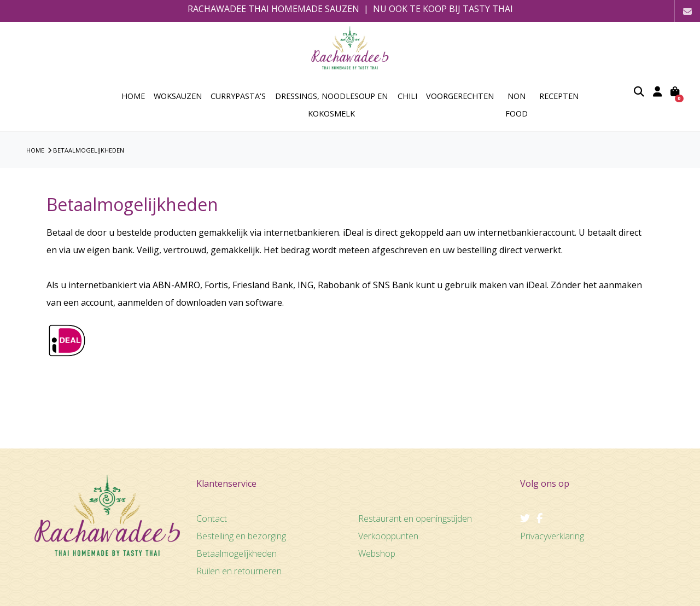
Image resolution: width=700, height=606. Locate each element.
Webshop (377, 553)
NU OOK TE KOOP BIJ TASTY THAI (443, 9)
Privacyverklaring (552, 536)
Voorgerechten (460, 96)
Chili (407, 96)
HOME (35, 150)
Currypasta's (238, 96)
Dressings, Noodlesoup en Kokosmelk (331, 105)
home (133, 96)
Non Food (517, 105)
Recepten (559, 96)
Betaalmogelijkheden (89, 150)
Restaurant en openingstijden (415, 518)
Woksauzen (178, 96)
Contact (212, 518)
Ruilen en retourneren (239, 571)
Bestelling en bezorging (241, 536)
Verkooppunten (388, 536)
